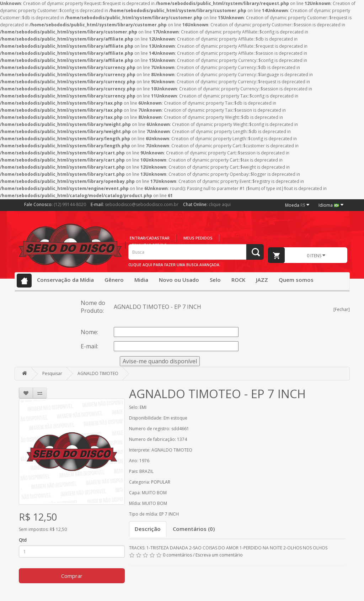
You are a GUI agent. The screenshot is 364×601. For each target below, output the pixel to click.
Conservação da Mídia (65, 280)
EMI (143, 407)
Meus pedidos (198, 238)
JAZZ (262, 280)
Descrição (148, 529)
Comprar (72, 576)
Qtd (23, 540)
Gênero (114, 280)
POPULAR (161, 482)
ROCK (238, 280)
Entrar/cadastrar (150, 238)
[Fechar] (342, 309)
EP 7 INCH (169, 514)
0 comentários (177, 555)
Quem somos (296, 280)
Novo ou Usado (179, 280)
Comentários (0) (194, 529)
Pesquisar (52, 373)
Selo (215, 280)
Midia (141, 280)
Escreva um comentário (219, 555)
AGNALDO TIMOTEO (98, 373)
